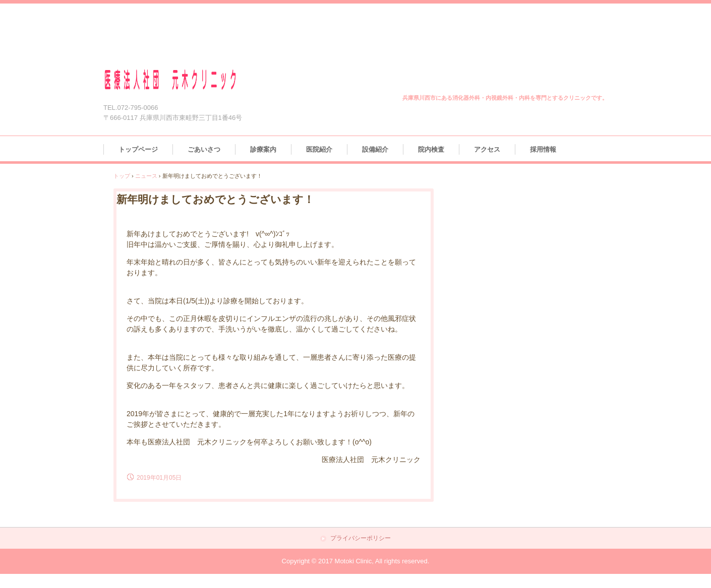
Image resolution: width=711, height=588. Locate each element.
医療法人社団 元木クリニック (183, 80)
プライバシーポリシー (361, 538)
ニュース (146, 176)
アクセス (487, 149)
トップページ (138, 149)
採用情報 (543, 149)
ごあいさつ (204, 149)
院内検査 (431, 149)
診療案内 (263, 149)
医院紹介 (319, 149)
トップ (122, 176)
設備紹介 (375, 149)
